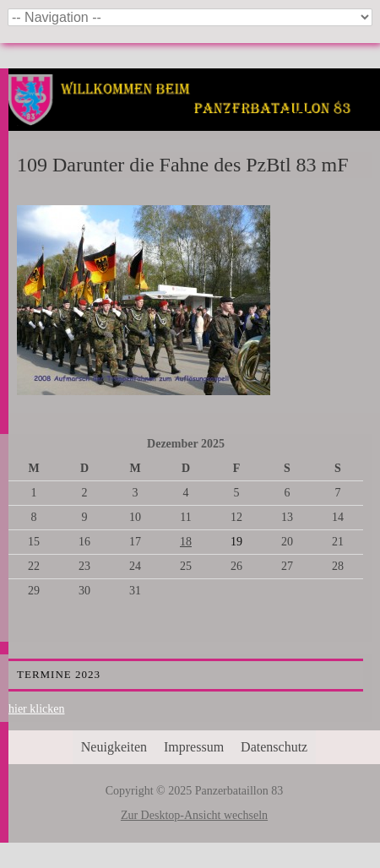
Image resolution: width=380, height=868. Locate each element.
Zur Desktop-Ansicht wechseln (194, 815)
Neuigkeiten (114, 747)
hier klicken (36, 709)
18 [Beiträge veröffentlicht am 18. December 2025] (186, 542)
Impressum (194, 747)
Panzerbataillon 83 (195, 120)
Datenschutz (274, 747)
